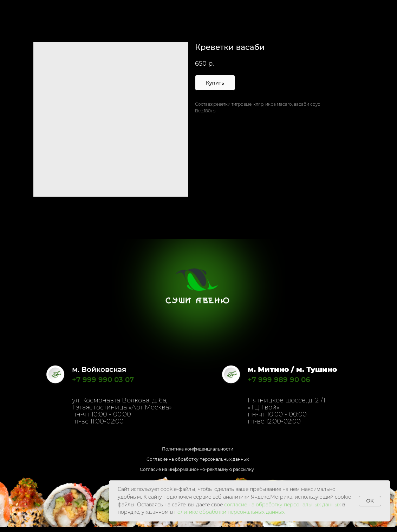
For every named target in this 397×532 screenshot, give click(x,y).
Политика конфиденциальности (198, 449)
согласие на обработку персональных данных (282, 505)
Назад (19, 10)
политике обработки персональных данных (229, 512)
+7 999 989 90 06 (279, 380)
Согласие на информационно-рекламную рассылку (197, 469)
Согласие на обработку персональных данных (198, 459)
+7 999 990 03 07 (103, 380)
